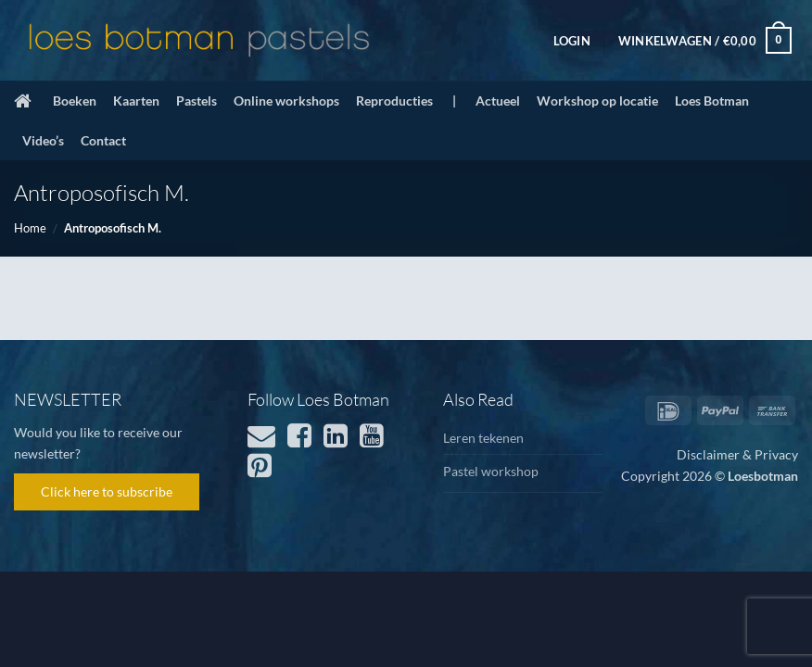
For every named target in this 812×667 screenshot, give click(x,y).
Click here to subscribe (107, 491)
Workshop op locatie (597, 101)
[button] (572, 41)
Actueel (498, 101)
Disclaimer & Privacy (737, 454)
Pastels (197, 101)
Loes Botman (712, 101)
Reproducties (394, 101)
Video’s (43, 140)
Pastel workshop (491, 471)
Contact (103, 140)
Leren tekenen (483, 438)
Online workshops (286, 101)
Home (30, 228)
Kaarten (136, 101)
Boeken (75, 101)
